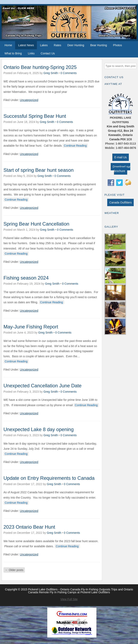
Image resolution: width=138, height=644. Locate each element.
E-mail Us (121, 157)
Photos (118, 45)
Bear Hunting (99, 45)
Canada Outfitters (120, 202)
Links (31, 53)
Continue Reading (75, 146)
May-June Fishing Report (31, 327)
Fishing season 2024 (26, 278)
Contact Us (48, 53)
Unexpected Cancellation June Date (43, 386)
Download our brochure (121, 169)
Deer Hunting (76, 45)
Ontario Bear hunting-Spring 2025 (40, 67)
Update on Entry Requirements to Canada (49, 478)
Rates (58, 45)
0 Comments (69, 73)
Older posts (14, 570)
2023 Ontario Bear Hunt (29, 527)
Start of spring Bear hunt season (39, 170)
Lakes (44, 45)
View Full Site (69, 599)
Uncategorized (29, 100)
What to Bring (13, 53)
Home (8, 45)
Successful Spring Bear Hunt (35, 116)
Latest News (26, 45)
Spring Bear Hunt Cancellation (36, 224)
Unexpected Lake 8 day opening (39, 429)
